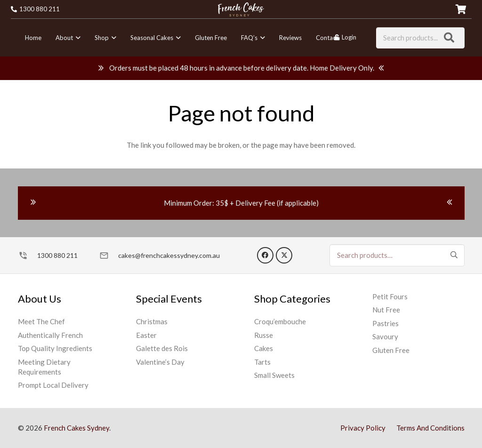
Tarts (262, 362)
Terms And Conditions (430, 428)
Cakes (264, 348)
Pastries (386, 323)
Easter (146, 335)
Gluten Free (391, 350)
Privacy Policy (363, 428)
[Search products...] (420, 38)
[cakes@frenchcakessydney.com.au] (108, 256)
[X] (284, 255)
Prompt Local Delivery (53, 385)
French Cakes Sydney (76, 428)
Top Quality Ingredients (55, 348)
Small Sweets (274, 375)
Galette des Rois (162, 348)
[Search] (449, 38)
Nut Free (386, 310)
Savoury (385, 336)
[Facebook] (265, 255)
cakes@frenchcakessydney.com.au (169, 255)
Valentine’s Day (160, 362)
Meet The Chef (41, 321)
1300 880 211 (57, 255)
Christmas (152, 321)
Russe (264, 335)
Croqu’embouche (280, 321)
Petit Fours (390, 296)
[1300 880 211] (28, 256)
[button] (77, 38)
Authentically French (50, 335)
